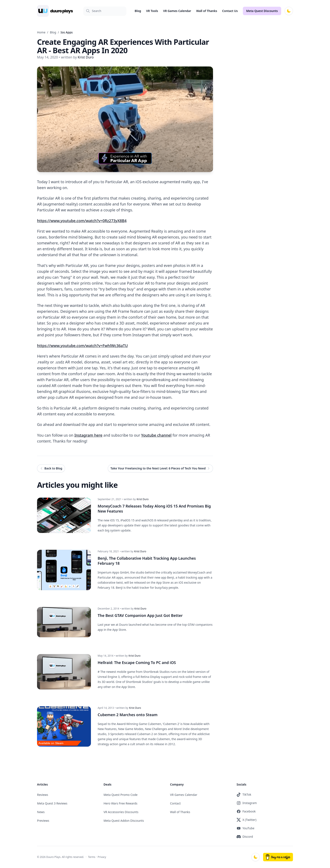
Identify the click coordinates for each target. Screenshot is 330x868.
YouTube (246, 828)
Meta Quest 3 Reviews (52, 803)
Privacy (102, 857)
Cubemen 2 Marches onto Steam (128, 715)
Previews (43, 821)
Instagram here (88, 435)
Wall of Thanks (207, 11)
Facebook (246, 811)
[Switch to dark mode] (289, 11)
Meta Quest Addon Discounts (124, 821)
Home (41, 32)
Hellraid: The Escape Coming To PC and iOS (137, 663)
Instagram (247, 803)
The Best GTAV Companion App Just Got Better (140, 615)
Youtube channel (156, 435)
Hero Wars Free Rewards (120, 803)
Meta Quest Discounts (262, 11)
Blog (138, 11)
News (41, 812)
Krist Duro (143, 499)
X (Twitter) (246, 820)
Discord (245, 837)
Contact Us (230, 11)
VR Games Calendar (177, 11)
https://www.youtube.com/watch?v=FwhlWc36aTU (82, 346)
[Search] (105, 11)
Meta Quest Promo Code (121, 795)
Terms (92, 857)
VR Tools (152, 11)
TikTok (244, 795)
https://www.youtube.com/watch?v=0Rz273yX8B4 (82, 221)
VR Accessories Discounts (121, 812)
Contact (175, 803)
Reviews (43, 795)
